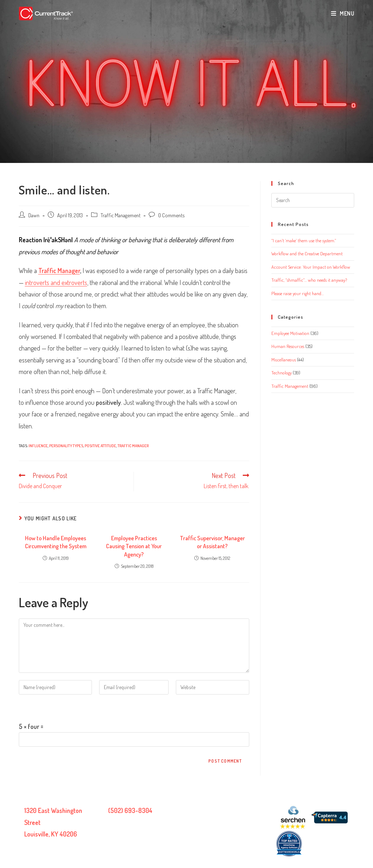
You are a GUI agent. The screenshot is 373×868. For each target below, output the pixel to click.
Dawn (34, 215)
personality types (66, 446)
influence (38, 446)
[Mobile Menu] (343, 13)
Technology (281, 373)
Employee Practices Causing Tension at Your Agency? (134, 546)
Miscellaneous (284, 360)
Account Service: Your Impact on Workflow (311, 267)
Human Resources (288, 346)
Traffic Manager (59, 271)
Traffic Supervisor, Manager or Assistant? (212, 542)
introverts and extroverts (56, 282)
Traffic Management (120, 215)
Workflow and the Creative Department (307, 253)
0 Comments (171, 215)
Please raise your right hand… (298, 293)
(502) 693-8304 (130, 810)
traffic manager (133, 446)
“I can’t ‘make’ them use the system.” (304, 240)
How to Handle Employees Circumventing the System (56, 542)
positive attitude (100, 446)
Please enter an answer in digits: (59, 708)
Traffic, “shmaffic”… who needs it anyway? (309, 280)
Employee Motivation (290, 333)
